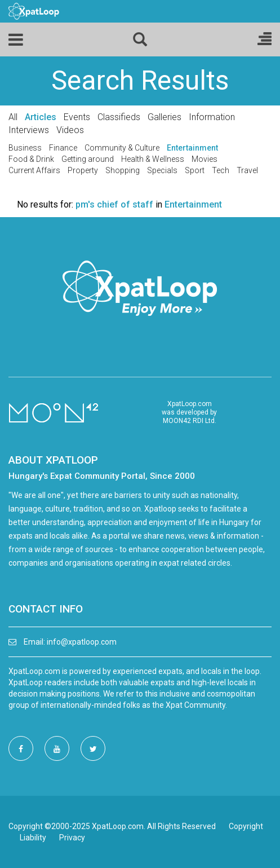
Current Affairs (34, 170)
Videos (70, 130)
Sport (195, 170)
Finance (63, 148)
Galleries (165, 117)
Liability (33, 838)
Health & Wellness (153, 159)
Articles (41, 117)
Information (212, 117)
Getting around (88, 159)
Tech (221, 170)
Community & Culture (122, 148)
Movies (205, 159)
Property (83, 170)
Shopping (123, 170)
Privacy (72, 838)
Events (77, 117)
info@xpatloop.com (82, 642)
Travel (247, 170)
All (13, 117)
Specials (162, 170)
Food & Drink (31, 159)
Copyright (246, 826)
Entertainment (192, 148)
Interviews (29, 130)
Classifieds (119, 117)
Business (25, 148)
